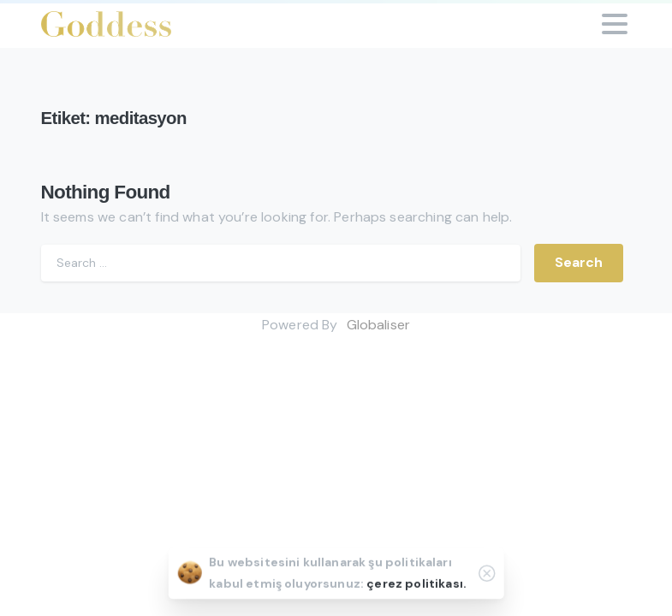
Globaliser (379, 325)
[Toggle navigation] (615, 24)
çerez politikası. (416, 584)
